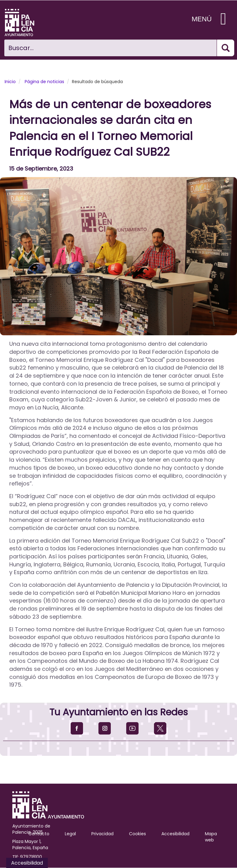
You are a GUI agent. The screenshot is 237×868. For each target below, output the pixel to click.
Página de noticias (44, 82)
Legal (70, 834)
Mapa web (211, 837)
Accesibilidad (175, 834)
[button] (118, 256)
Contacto (39, 834)
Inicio (10, 82)
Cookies (137, 834)
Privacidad (102, 834)
